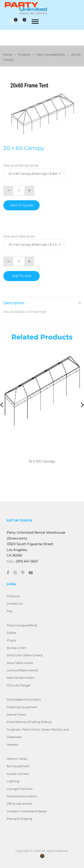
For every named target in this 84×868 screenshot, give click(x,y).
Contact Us (15, 604)
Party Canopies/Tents (53, 55)
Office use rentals (19, 804)
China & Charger (19, 685)
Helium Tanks (17, 759)
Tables (11, 633)
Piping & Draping (19, 819)
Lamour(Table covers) (22, 670)
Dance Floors (16, 714)
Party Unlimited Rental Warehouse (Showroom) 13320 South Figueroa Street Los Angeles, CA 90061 (36, 544)
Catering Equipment (22, 707)
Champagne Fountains (24, 699)
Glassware (14, 737)
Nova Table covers (20, 663)
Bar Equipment (18, 766)
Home (9, 55)
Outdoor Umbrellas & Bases (27, 811)
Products (26, 55)
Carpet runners (18, 774)
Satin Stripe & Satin (21, 678)
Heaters (12, 745)
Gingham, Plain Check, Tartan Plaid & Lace (38, 729)
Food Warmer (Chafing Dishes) (29, 722)
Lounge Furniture (20, 789)
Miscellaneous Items (22, 796)
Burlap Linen (16, 648)
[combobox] (34, 174)
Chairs (11, 640)
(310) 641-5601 (27, 561)
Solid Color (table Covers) (25, 655)
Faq (10, 611)
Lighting (13, 781)
